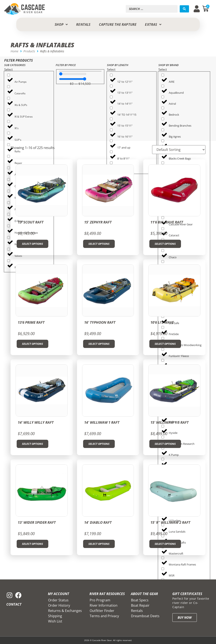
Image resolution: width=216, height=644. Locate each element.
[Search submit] (184, 9)
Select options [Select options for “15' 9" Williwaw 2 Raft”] (165, 544)
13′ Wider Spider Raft (37, 522)
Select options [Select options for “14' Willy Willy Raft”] (32, 444)
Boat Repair (140, 605)
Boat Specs (140, 600)
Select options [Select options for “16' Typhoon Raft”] (99, 344)
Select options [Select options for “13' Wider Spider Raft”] (32, 544)
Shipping (55, 616)
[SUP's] (9, 133)
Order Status (58, 600)
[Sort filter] (179, 150)
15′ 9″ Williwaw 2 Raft (170, 522)
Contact (14, 604)
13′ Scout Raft (31, 222)
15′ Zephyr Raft (98, 222)
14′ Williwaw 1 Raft (102, 422)
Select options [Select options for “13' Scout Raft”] (32, 244)
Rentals (137, 611)
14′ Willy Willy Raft (36, 422)
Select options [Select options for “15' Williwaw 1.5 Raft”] (165, 444)
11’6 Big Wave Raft (167, 222)
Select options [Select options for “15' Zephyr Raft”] (99, 244)
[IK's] (9, 121)
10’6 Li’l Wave (162, 322)
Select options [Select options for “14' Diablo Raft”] (99, 544)
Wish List (55, 621)
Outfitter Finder (102, 611)
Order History (59, 605)
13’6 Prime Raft (31, 322)
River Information (104, 605)
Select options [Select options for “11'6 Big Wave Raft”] (165, 244)
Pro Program (100, 600)
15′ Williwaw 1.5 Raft (169, 422)
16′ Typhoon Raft (100, 322)
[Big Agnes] (163, 130)
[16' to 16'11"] (111, 130)
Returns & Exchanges (65, 611)
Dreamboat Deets (145, 616)
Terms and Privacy (104, 616)
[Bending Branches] (163, 119)
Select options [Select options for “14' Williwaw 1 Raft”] (99, 444)
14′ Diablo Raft (98, 522)
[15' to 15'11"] (111, 119)
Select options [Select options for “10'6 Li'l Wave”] (165, 344)
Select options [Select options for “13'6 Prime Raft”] (32, 344)
